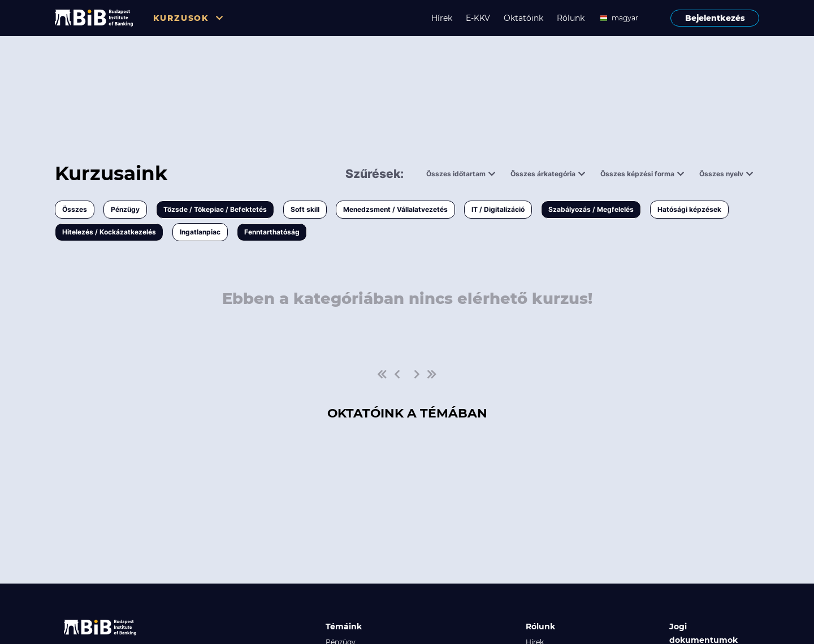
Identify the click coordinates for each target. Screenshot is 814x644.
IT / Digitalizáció (498, 209)
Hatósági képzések (689, 209)
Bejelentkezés (715, 18)
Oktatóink (523, 18)
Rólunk (571, 18)
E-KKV (478, 18)
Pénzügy (125, 209)
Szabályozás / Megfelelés (591, 209)
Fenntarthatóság (272, 232)
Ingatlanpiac (200, 232)
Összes (75, 209)
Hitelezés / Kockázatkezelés (109, 232)
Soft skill (305, 209)
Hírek (442, 18)
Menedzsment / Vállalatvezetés (395, 209)
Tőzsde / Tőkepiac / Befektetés (215, 209)
